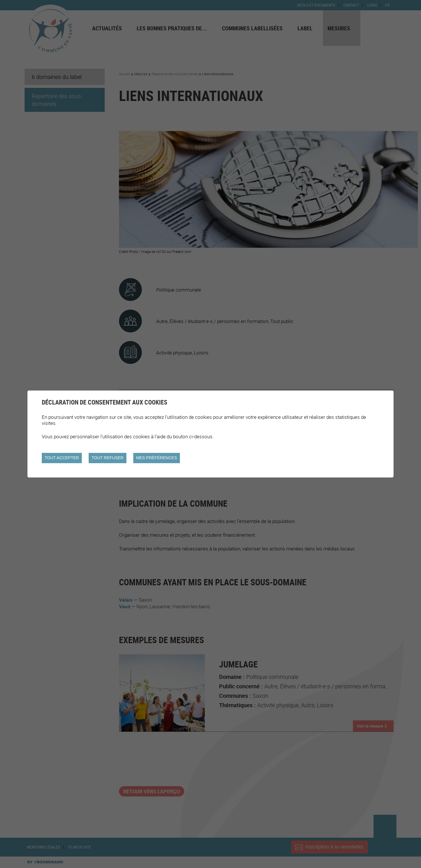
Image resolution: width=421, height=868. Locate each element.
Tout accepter (62, 458)
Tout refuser (107, 458)
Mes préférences (157, 458)
